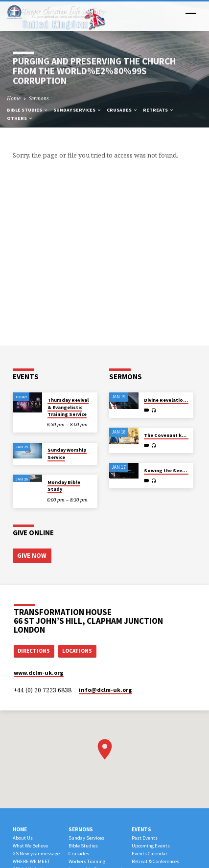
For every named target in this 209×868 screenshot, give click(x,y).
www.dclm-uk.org (39, 673)
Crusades (122, 110)
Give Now (32, 556)
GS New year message (36, 854)
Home (14, 98)
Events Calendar (150, 854)
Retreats (159, 110)
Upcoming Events (151, 846)
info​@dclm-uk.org (105, 690)
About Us (23, 838)
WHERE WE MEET (31, 861)
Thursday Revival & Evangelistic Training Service (68, 407)
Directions (34, 651)
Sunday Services (78, 110)
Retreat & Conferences (155, 861)
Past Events (145, 838)
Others (20, 118)
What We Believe (30, 846)
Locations (77, 651)
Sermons (39, 98)
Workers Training (87, 861)
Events (141, 829)
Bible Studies (28, 110)
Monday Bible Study (64, 486)
